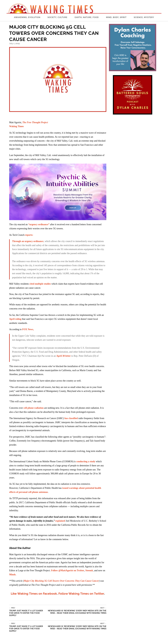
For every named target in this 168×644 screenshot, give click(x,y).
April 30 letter (63, 356)
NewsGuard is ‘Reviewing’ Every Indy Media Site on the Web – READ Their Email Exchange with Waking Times (77, 611)
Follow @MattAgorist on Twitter (68, 570)
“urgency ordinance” (39, 224)
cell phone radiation (33, 408)
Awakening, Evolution (27, 17)
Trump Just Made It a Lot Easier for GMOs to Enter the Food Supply (28, 612)
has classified (71, 418)
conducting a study (86, 461)
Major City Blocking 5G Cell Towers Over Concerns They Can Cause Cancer (61, 581)
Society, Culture (57, 17)
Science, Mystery (144, 17)
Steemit (89, 570)
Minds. (13, 575)
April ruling (15, 319)
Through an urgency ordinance (28, 241)
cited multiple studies (40, 284)
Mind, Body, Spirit (116, 17)
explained (60, 521)
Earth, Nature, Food (87, 17)
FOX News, (28, 329)
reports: (29, 235)
